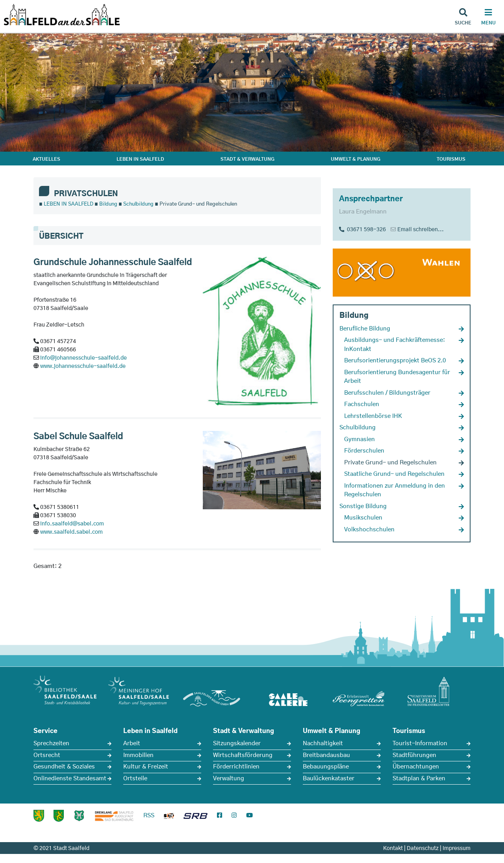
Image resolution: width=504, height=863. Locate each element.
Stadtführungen (414, 755)
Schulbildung (138, 204)
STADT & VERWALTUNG (247, 159)
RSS (149, 816)
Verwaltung (229, 779)
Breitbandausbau (326, 755)
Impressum (457, 848)
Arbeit (132, 743)
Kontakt (393, 848)
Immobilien (138, 755)
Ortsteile (135, 779)
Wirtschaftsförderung (243, 755)
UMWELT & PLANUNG (356, 159)
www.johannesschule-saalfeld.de (83, 366)
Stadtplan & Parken (419, 779)
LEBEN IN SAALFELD (140, 159)
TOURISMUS (451, 159)
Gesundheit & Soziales (64, 767)
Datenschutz (423, 848)
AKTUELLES (46, 159)
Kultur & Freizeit (146, 767)
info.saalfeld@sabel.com (72, 524)
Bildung (108, 204)
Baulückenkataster (329, 779)
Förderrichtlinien (236, 767)
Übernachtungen (416, 767)
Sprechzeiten (51, 743)
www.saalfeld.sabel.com (71, 532)
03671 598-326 (362, 230)
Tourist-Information (420, 743)
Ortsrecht (47, 755)
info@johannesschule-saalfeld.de (83, 358)
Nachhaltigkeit (323, 743)
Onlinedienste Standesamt (70, 779)
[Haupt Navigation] (488, 18)
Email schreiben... (421, 230)
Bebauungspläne (326, 767)
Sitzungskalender (237, 743)
